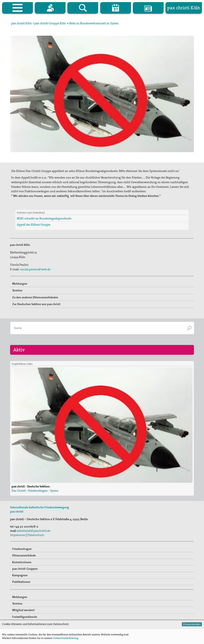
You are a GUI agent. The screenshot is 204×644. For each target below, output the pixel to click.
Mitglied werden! (23, 610)
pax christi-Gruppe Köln (50, 23)
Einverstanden (192, 624)
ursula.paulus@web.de (35, 269)
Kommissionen (22, 562)
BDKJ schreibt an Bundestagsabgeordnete (44, 218)
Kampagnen (20, 575)
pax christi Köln (21, 23)
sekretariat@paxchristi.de (33, 531)
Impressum (18, 535)
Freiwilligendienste (25, 617)
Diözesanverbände (24, 555)
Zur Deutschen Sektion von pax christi (36, 304)
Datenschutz (36, 535)
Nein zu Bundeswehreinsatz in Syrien (94, 23)
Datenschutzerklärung (66, 638)
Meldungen (20, 284)
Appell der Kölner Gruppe (34, 225)
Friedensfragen (22, 549)
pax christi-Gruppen (25, 569)
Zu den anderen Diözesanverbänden (35, 297)
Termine (17, 290)
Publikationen (21, 582)
